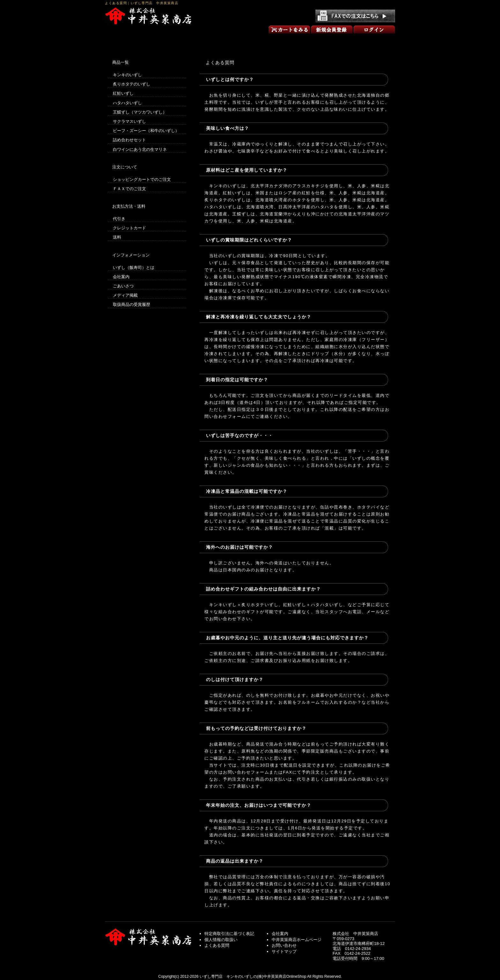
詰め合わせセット (129, 140)
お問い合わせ (366, 41)
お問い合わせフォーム (246, 772)
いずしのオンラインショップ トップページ (134, 41)
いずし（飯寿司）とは (134, 267)
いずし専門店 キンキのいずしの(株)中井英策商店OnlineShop (253, 976)
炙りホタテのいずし (132, 84)
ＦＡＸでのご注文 (129, 189)
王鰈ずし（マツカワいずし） (140, 112)
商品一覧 (250, 41)
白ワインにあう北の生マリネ (140, 149)
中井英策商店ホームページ (297, 940)
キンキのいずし (127, 75)
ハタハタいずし (127, 103)
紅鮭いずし (123, 93)
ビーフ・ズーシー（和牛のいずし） (146, 131)
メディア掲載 (125, 295)
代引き (119, 219)
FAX (288, 772)
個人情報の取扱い (221, 940)
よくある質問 (217, 945)
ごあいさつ (308, 41)
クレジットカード (129, 228)
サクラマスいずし (129, 121)
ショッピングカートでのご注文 (142, 179)
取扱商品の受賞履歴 (132, 304)
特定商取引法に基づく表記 (229, 934)
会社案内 (121, 277)
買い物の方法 (192, 41)
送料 (117, 237)
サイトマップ (284, 951)
